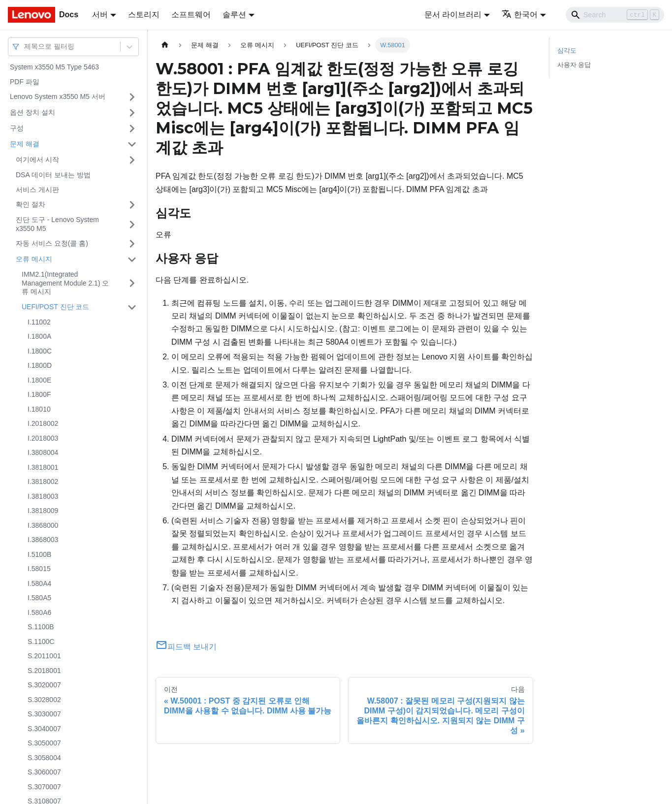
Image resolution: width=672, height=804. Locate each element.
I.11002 (39, 322)
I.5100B (39, 554)
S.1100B (41, 627)
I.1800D (40, 365)
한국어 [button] (520, 15)
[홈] (165, 45)
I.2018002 (43, 423)
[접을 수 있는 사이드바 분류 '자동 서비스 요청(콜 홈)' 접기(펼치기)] (132, 244)
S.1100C (41, 642)
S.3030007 (44, 714)
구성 (17, 128)
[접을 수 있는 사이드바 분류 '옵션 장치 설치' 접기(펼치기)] (132, 113)
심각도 (567, 50)
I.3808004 (43, 452)
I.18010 (39, 409)
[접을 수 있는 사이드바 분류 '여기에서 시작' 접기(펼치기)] (132, 160)
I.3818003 (43, 496)
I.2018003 (43, 438)
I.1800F (39, 394)
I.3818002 (43, 482)
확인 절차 (31, 204)
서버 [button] (100, 15)
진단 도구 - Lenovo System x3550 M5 (57, 224)
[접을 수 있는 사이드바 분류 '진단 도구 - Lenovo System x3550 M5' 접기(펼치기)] (132, 224)
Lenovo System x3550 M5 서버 (58, 96)
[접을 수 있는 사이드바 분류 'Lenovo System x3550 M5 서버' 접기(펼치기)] (132, 97)
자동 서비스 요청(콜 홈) (52, 243)
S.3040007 (44, 729)
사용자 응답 (574, 65)
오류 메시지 (34, 259)
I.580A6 (39, 612)
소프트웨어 (191, 15)
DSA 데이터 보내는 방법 (53, 175)
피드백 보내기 (186, 647)
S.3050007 (44, 743)
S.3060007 (44, 772)
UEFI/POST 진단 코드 (55, 307)
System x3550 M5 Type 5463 (54, 67)
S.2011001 (44, 656)
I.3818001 (43, 467)
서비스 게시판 (37, 190)
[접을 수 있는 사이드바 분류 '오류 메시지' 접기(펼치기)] (132, 259)
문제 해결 (25, 144)
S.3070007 (44, 787)
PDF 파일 (25, 82)
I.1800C (40, 351)
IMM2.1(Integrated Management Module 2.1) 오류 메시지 (65, 283)
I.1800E (39, 380)
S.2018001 (44, 671)
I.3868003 (43, 540)
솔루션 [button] (234, 15)
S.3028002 (44, 700)
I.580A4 (39, 583)
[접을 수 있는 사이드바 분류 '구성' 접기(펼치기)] (132, 129)
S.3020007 (44, 685)
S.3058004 (44, 758)
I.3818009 (43, 511)
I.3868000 (43, 525)
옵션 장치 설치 (32, 112)
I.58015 (39, 569)
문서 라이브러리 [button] (453, 15)
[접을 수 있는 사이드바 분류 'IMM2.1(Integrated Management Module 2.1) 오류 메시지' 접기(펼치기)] (132, 283)
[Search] (615, 15)
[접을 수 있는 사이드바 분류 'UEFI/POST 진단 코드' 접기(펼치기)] (132, 307)
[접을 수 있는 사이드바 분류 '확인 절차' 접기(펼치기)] (132, 205)
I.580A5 (39, 598)
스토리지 (144, 15)
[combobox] (25, 47)
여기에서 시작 (37, 160)
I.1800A (39, 336)
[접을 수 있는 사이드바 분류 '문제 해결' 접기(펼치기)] (132, 144)
